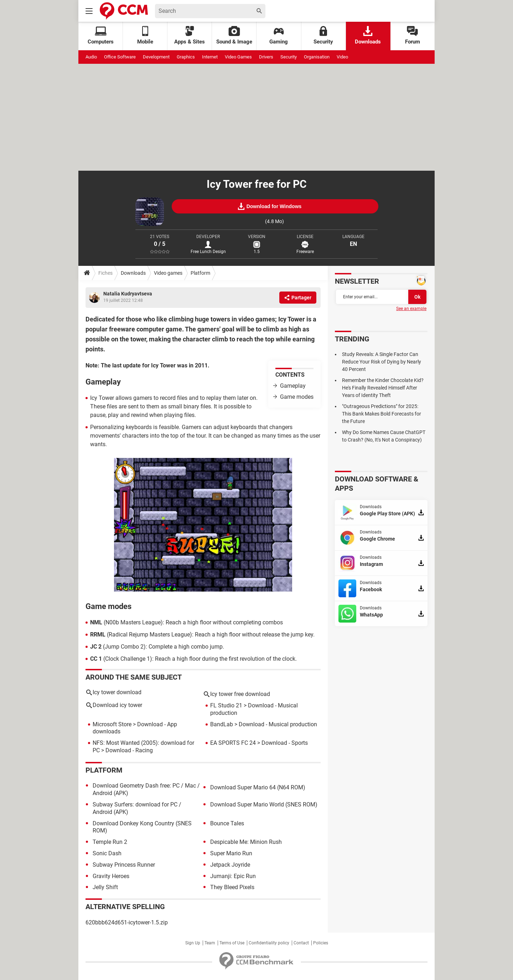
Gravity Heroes (111, 876)
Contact (301, 943)
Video (342, 57)
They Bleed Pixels (232, 887)
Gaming (279, 35)
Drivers (266, 57)
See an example (411, 309)
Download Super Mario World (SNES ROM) (264, 804)
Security (323, 35)
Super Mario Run (231, 853)
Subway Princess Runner (124, 865)
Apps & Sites (190, 35)
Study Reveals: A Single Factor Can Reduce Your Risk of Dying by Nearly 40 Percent (382, 362)
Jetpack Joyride (230, 865)
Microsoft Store (112, 724)
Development (156, 57)
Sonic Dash (107, 853)
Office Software (120, 57)
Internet (210, 57)
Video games (168, 273)
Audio (91, 57)
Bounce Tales (227, 823)
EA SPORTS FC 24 (233, 743)
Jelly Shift (105, 887)
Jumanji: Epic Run (233, 876)
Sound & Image (234, 35)
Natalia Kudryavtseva (128, 294)
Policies (321, 943)
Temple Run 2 (110, 842)
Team (210, 943)
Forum (413, 35)
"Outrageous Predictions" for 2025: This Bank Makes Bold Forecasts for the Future (382, 414)
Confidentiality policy (269, 943)
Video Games (238, 57)
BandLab (222, 724)
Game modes (297, 397)
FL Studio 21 (226, 705)
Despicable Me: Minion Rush (246, 842)
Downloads (368, 35)
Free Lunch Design (208, 252)
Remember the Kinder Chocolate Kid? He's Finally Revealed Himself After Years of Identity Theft (383, 388)
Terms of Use (232, 943)
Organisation (317, 57)
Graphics (186, 57)
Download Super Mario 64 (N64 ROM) (258, 787)
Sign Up (193, 943)
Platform (200, 273)
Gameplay (293, 386)
